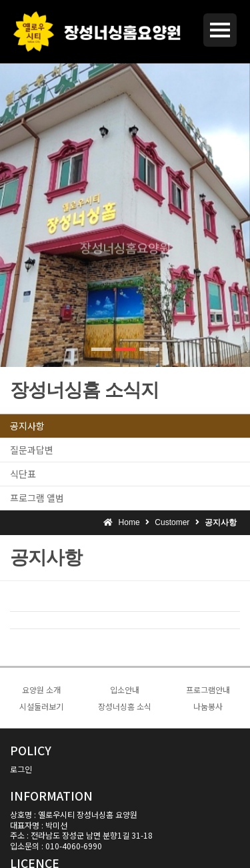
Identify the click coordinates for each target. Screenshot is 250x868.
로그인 (21, 769)
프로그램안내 (208, 690)
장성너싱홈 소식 (125, 706)
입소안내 (125, 690)
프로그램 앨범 (37, 498)
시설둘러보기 (41, 706)
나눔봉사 (208, 706)
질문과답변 (32, 450)
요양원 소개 (41, 690)
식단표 (23, 474)
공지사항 (27, 426)
